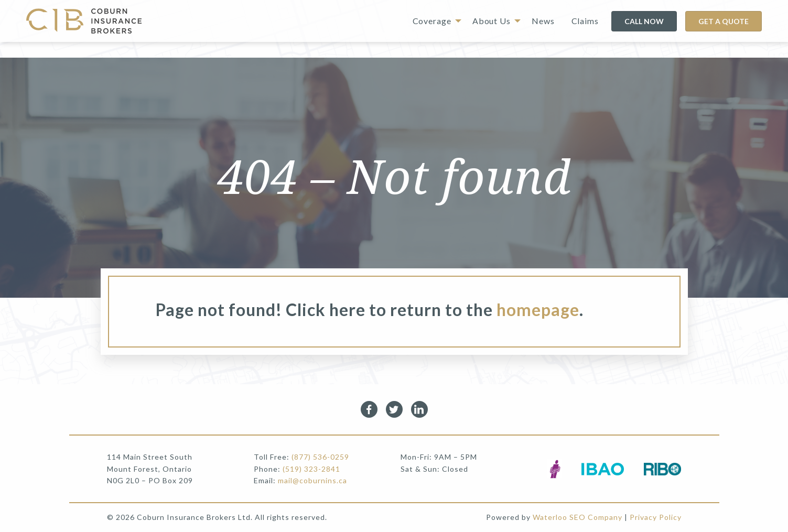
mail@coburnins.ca (312, 480)
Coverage (432, 21)
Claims (585, 21)
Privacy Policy (656, 517)
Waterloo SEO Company (577, 517)
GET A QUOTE (724, 21)
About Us (492, 21)
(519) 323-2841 (311, 469)
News (543, 21)
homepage (538, 310)
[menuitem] (434, 21)
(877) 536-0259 (320, 457)
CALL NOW (644, 21)
